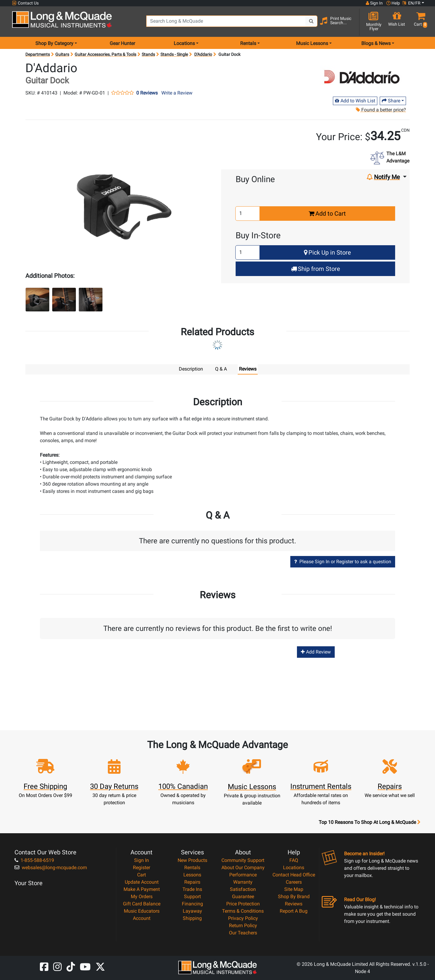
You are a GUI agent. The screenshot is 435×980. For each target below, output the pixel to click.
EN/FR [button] (411, 3)
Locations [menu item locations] (184, 43)
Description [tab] (191, 369)
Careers (294, 882)
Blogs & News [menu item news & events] (376, 43)
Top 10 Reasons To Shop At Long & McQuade (369, 822)
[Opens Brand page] (362, 78)
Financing (192, 903)
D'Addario (203, 54)
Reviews (294, 903)
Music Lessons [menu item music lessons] (312, 43)
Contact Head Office (294, 874)
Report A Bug (294, 911)
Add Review (316, 652)
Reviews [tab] (248, 369)
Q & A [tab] (221, 369)
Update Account (142, 882)
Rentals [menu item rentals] (248, 43)
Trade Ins (192, 889)
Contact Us (25, 3)
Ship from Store (316, 269)
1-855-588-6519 (34, 860)
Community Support (243, 860)
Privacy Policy (243, 918)
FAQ (294, 860)
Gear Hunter (122, 43)
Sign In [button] (374, 3)
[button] (419, 22)
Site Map (294, 889)
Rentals (192, 867)
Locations (294, 867)
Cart (142, 874)
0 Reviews (147, 93)
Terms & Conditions (243, 911)
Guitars (62, 54)
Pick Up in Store (327, 252)
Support (192, 896)
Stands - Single (174, 54)
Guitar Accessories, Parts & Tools (105, 54)
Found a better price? (381, 110)
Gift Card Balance (142, 903)
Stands (148, 54)
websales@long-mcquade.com (51, 867)
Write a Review (177, 93)
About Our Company (243, 867)
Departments (38, 54)
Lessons (192, 874)
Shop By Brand (294, 896)
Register (142, 867)
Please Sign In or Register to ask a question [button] (343, 561)
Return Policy (243, 925)
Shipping (192, 918)
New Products (192, 860)
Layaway (192, 911)
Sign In (142, 860)
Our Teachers (243, 932)
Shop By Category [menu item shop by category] (54, 43)
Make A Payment (142, 889)
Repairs (192, 882)
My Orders (142, 896)
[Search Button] (311, 21)
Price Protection (243, 903)
